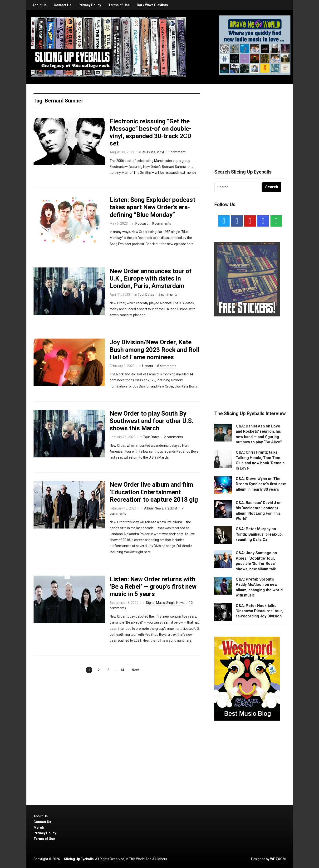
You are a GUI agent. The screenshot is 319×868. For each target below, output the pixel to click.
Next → (137, 670)
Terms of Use (119, 5)
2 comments (168, 295)
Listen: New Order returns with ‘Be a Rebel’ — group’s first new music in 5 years (153, 587)
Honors (148, 366)
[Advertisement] (250, 121)
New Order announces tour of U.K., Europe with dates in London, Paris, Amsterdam (151, 278)
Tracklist (171, 508)
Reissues (149, 152)
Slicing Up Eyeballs (79, 859)
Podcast (142, 223)
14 (122, 670)
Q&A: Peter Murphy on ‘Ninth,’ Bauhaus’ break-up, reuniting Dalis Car (259, 534)
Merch (39, 828)
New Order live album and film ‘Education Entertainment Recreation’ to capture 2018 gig (154, 492)
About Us (39, 5)
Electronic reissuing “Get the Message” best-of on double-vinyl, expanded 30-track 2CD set (151, 132)
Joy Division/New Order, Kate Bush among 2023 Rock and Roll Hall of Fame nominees (155, 349)
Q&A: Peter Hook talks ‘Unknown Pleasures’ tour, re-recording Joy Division (259, 611)
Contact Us (63, 5)
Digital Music (155, 603)
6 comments (167, 366)
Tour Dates (146, 295)
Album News (154, 508)
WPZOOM (278, 859)
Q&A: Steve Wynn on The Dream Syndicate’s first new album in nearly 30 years (261, 484)
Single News (175, 603)
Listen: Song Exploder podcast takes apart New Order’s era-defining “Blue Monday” (152, 207)
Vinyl (160, 152)
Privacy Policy (90, 5)
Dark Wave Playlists (152, 5)
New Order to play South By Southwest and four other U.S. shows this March (152, 421)
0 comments (162, 223)
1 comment (177, 152)
